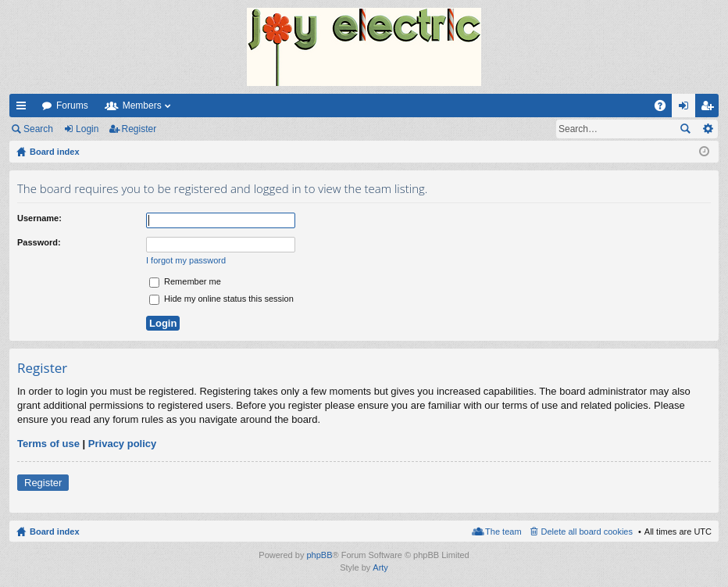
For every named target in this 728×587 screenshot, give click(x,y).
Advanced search (707, 129)
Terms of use (48, 444)
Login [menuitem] (687, 109)
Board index (55, 532)
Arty (380, 567)
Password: (39, 242)
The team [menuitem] (503, 532)
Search (38, 129)
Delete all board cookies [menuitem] (587, 532)
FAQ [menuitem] (665, 109)
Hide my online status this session (221, 299)
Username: (39, 218)
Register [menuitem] (710, 109)
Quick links (24, 109)
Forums (72, 106)
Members (142, 106)
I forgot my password (186, 260)
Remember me (185, 281)
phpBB (319, 555)
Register (139, 129)
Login (87, 129)
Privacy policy (122, 444)
